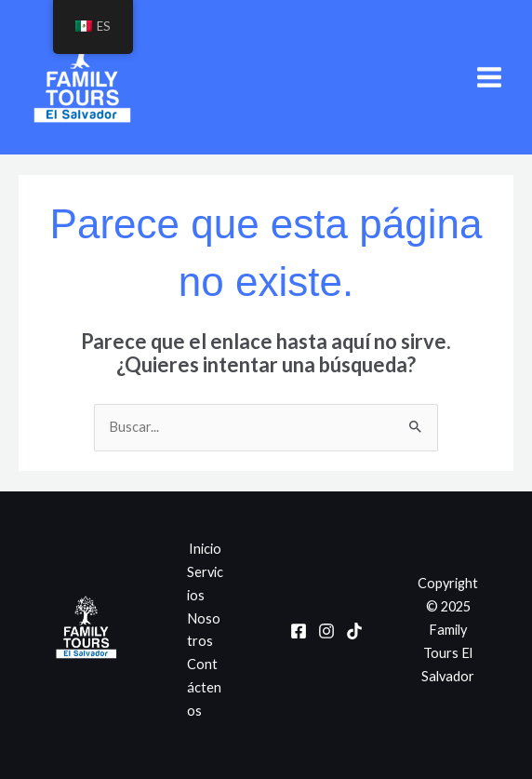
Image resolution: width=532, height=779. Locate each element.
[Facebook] (299, 631)
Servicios (205, 584)
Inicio (205, 549)
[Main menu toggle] (489, 77)
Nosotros (204, 630)
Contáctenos (204, 687)
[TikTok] (354, 631)
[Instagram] (326, 631)
